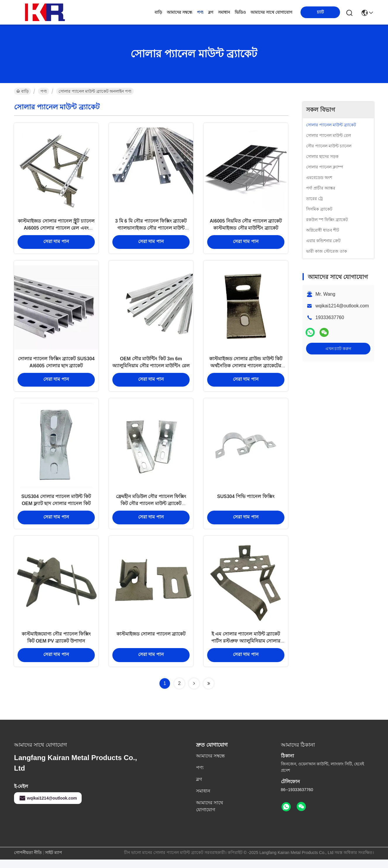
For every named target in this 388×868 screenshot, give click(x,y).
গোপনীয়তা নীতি (28, 861)
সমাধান (224, 12)
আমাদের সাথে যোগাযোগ (271, 12)
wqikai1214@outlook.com (342, 306)
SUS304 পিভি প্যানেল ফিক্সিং (246, 502)
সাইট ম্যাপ (54, 861)
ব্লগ (211, 12)
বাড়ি (158, 12)
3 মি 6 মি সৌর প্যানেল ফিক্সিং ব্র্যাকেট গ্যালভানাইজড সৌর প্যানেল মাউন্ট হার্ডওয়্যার (151, 230)
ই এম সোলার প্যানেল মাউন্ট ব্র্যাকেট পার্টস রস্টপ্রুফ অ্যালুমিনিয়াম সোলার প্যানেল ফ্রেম (246, 649)
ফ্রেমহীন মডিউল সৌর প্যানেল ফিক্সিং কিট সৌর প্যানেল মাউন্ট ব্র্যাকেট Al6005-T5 (151, 509)
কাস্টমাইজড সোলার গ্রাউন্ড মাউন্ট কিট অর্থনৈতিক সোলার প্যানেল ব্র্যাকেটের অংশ (246, 370)
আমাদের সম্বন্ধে (180, 12)
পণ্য (200, 12)
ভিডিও (240, 12)
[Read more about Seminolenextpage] (194, 692)
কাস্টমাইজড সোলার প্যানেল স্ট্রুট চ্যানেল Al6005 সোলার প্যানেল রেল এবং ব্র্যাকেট (56, 230)
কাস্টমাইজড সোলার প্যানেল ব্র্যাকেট (151, 642)
